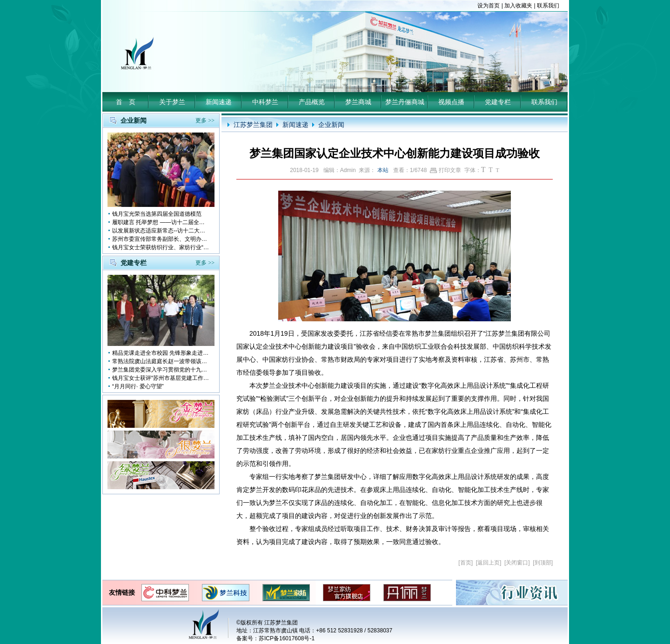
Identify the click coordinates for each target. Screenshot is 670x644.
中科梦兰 (265, 102)
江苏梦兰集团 (253, 125)
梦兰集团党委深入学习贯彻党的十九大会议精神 (161, 370)
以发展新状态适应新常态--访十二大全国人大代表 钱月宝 (161, 231)
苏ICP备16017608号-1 (287, 638)
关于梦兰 (172, 102)
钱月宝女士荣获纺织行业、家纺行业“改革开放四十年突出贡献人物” (161, 247)
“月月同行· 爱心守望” (138, 386)
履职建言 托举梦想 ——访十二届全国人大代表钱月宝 (161, 222)
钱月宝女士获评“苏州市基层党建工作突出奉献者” (161, 378)
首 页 (126, 102)
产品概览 (312, 102)
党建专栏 (498, 102)
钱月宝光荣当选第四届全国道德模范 (157, 214)
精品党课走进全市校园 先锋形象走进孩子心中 (161, 353)
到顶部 (543, 563)
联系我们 (548, 6)
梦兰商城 (358, 102)
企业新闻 (331, 125)
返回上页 (489, 563)
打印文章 (446, 170)
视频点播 (451, 102)
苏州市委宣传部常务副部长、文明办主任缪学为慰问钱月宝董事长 (161, 239)
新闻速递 (219, 102)
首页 (466, 563)
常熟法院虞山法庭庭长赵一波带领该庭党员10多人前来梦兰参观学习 (161, 361)
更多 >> (205, 120)
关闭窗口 (517, 563)
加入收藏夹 (518, 6)
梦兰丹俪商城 (405, 102)
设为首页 (489, 6)
